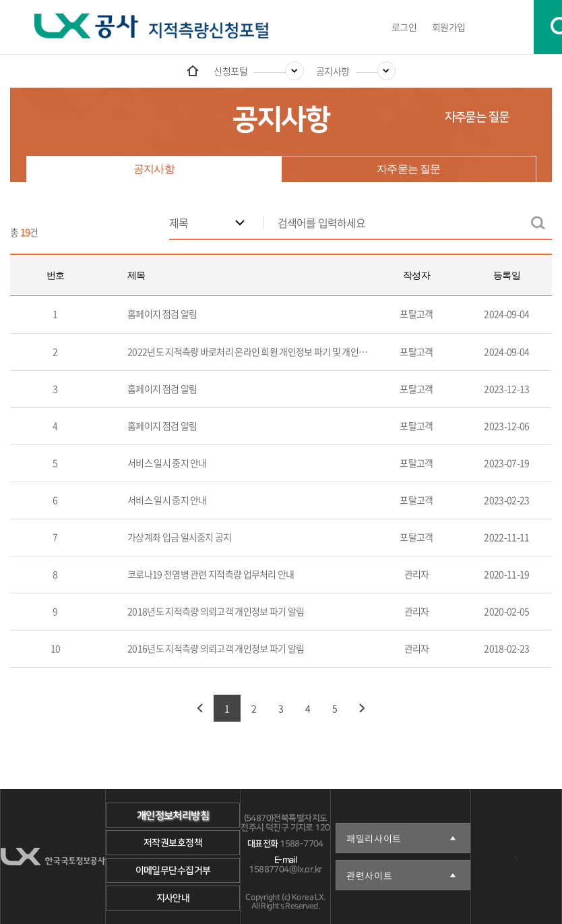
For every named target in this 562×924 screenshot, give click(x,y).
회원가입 (449, 27)
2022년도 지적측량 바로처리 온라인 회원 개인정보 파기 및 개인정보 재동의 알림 (274, 351)
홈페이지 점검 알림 (162, 314)
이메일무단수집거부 (173, 871)
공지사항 (333, 71)
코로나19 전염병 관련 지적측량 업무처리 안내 (211, 574)
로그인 (404, 27)
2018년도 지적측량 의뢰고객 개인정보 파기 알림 (216, 611)
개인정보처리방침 (173, 816)
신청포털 (230, 71)
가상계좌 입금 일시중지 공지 (180, 537)
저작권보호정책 (173, 843)
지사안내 (173, 898)
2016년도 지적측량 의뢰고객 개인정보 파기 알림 (216, 648)
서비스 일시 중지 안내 (167, 463)
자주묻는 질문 (477, 117)
